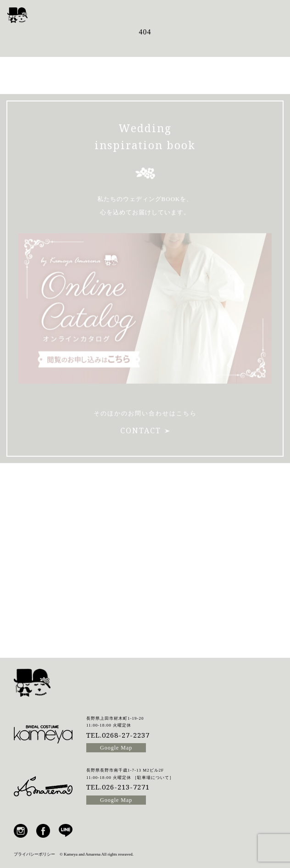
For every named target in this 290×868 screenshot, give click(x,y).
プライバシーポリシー (34, 854)
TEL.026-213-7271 (118, 787)
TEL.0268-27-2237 (118, 735)
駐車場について (153, 778)
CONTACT (145, 422)
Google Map (116, 748)
